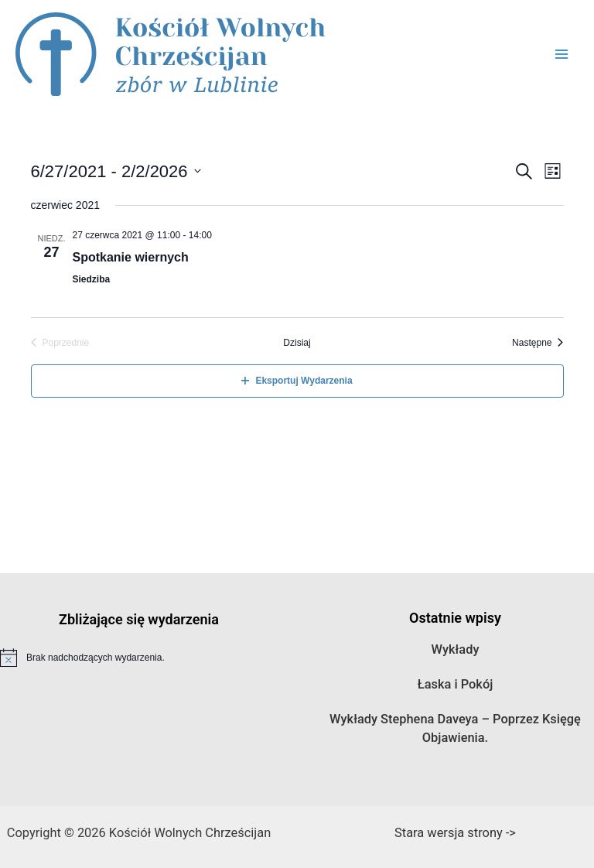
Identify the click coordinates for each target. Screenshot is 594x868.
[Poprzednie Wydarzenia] (60, 343)
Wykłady (456, 649)
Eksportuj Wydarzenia (297, 381)
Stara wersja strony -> (455, 833)
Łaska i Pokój (456, 684)
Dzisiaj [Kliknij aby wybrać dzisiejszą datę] (297, 343)
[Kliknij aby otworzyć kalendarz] (116, 171)
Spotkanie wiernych (131, 257)
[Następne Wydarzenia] (538, 343)
